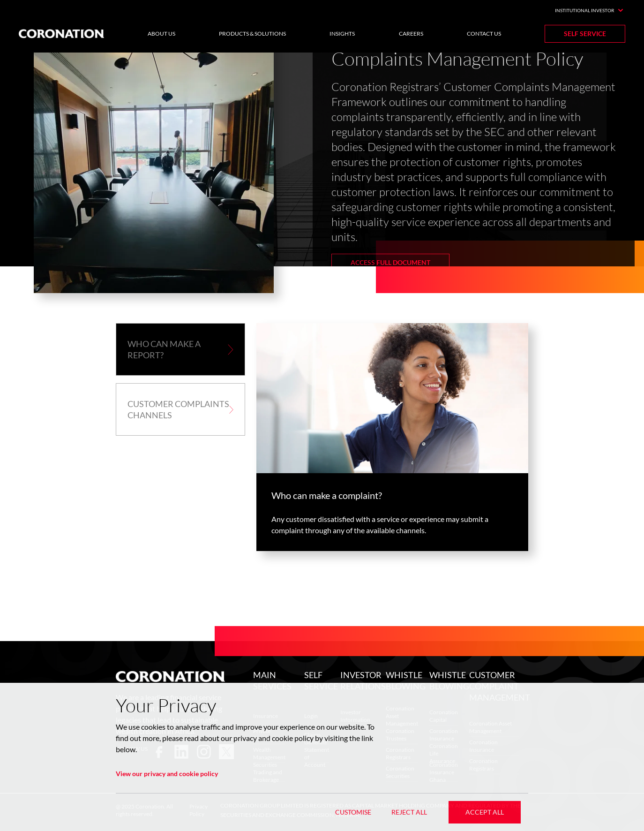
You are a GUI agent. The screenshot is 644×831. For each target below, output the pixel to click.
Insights (342, 34)
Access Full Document (390, 262)
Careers (411, 34)
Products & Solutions (252, 34)
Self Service (585, 34)
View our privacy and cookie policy (167, 774)
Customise (353, 812)
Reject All (409, 812)
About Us (161, 34)
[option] (322, 180)
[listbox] (322, 180)
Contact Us (484, 34)
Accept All (485, 812)
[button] (180, 349)
